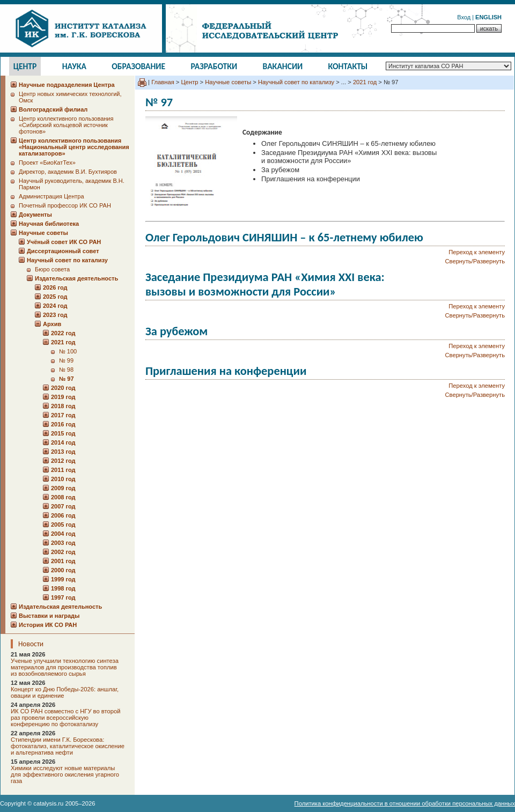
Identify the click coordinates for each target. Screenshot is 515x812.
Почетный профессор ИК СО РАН (65, 205)
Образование (138, 66)
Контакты (348, 66)
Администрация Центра (51, 196)
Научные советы (228, 82)
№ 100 (68, 351)
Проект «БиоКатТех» (47, 163)
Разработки (214, 66)
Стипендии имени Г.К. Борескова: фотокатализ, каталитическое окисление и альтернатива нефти (68, 746)
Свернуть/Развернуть (475, 261)
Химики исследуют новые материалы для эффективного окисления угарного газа (65, 774)
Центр (25, 66)
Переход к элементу (477, 252)
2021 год (365, 82)
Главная (163, 82)
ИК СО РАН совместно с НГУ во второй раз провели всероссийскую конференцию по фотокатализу (65, 718)
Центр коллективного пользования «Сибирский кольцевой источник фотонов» (66, 125)
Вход (464, 17)
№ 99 (66, 360)
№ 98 (66, 370)
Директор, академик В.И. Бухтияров (68, 172)
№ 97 (67, 379)
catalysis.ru (48, 803)
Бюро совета (52, 269)
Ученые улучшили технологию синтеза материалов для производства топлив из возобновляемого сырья (65, 667)
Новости (31, 644)
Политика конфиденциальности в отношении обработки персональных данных (405, 803)
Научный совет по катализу (296, 82)
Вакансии (283, 66)
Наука (74, 66)
